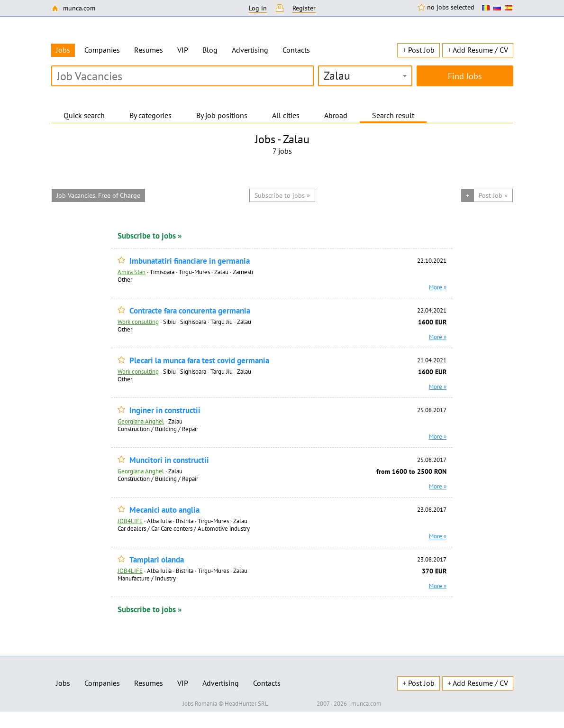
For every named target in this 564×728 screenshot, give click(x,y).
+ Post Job (418, 50)
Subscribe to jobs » (150, 236)
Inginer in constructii (165, 410)
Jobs (63, 683)
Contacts (296, 50)
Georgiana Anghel (141, 421)
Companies (102, 50)
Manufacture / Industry (147, 578)
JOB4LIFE (130, 521)
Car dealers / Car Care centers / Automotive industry (184, 528)
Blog (210, 50)
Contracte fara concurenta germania (190, 311)
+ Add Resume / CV (478, 50)
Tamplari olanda (157, 560)
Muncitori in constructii (169, 460)
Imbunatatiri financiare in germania (190, 261)
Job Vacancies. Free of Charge (98, 195)
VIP (183, 50)
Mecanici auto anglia (164, 510)
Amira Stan (132, 272)
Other (125, 279)
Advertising (250, 50)
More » (438, 287)
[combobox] (365, 76)
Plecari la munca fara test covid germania (199, 361)
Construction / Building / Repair (158, 429)
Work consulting (138, 322)
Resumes (149, 50)
